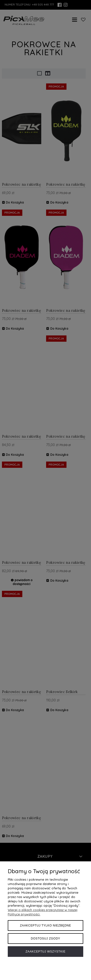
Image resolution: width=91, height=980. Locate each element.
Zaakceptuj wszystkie (45, 952)
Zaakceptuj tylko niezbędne (45, 926)
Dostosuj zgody (45, 939)
